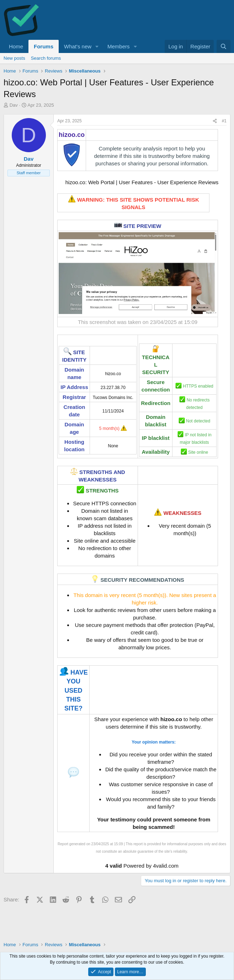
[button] (97, 46)
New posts (14, 58)
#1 (224, 121)
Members (119, 46)
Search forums (46, 58)
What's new (78, 46)
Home (16, 46)
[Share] (215, 121)
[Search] (224, 46)
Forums (44, 46)
